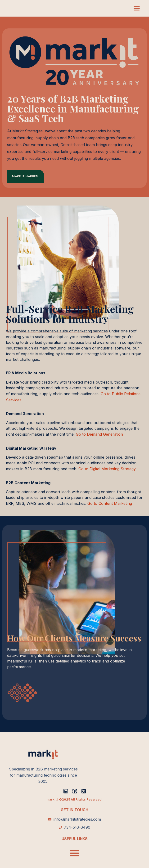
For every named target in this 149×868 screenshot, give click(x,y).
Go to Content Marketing (110, 503)
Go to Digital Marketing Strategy (107, 469)
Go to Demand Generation (99, 434)
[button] (137, 8)
